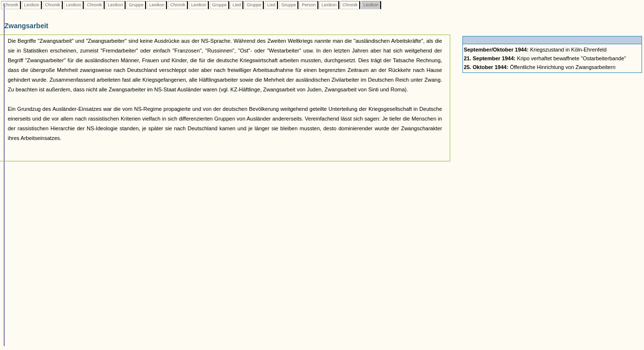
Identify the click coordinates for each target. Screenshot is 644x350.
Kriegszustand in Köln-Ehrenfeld (535, 50)
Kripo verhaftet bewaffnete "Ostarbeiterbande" (545, 58)
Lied (237, 5)
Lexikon (32, 5)
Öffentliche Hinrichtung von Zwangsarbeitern (540, 67)
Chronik (11, 5)
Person (309, 5)
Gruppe (136, 5)
